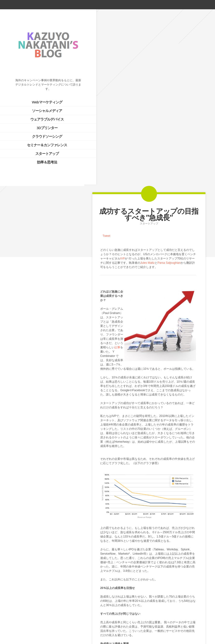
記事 (117, 172)
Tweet (106, 61)
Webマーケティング (41, 96)
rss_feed (192, 5)
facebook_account (184, 5)
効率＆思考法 (41, 156)
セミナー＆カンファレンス (41, 138)
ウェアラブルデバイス (41, 113)
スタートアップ (41, 147)
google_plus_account (210, 5)
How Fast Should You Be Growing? (131, 549)
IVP (123, 83)
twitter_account (176, 5)
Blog (149, 619)
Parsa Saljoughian (169, 87)
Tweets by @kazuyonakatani (24, 316)
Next (158, 619)
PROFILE (31, 282)
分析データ (156, 519)
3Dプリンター (41, 121)
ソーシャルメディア (41, 104)
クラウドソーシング (41, 130)
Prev (139, 619)
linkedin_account (201, 5)
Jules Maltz (147, 87)
